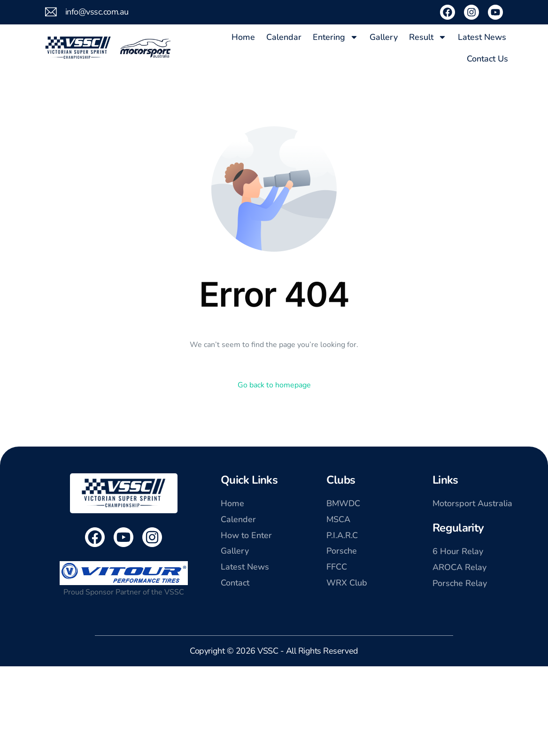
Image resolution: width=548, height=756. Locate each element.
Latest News (482, 37)
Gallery (384, 37)
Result (428, 37)
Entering (336, 37)
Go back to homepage (274, 385)
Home (243, 37)
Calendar (284, 37)
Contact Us (487, 59)
